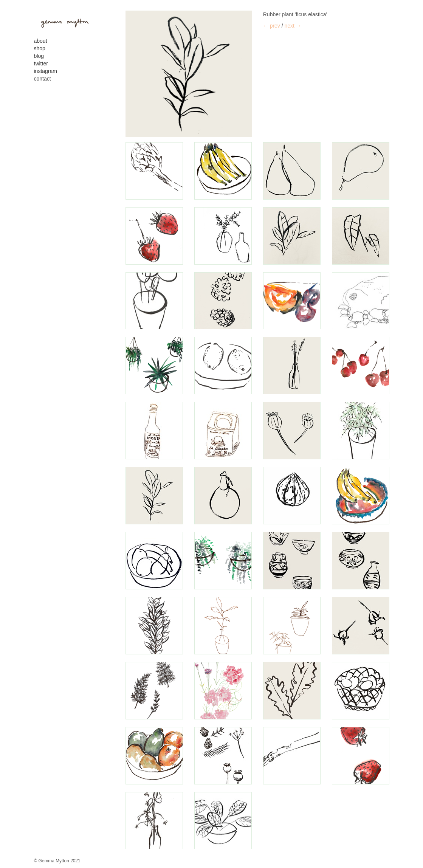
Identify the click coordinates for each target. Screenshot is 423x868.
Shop (40, 48)
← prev (272, 26)
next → (293, 26)
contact (43, 79)
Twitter (41, 64)
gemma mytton (62, 22)
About (41, 41)
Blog (39, 56)
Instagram (46, 71)
